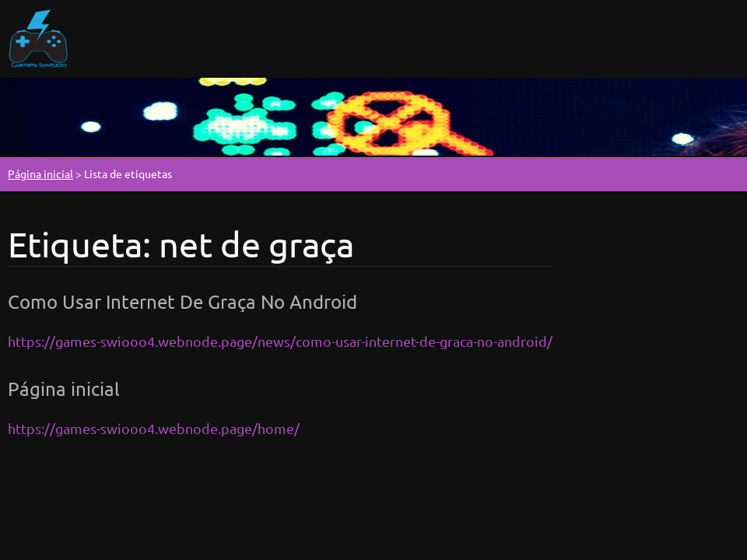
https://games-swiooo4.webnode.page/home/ (154, 428)
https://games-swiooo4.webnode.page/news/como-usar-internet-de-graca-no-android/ (280, 341)
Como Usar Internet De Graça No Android (182, 301)
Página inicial (40, 173)
